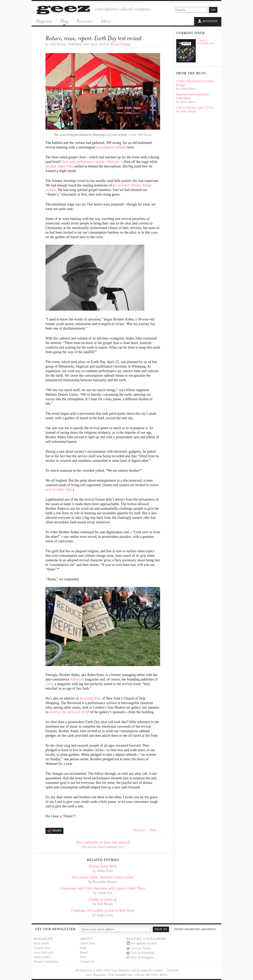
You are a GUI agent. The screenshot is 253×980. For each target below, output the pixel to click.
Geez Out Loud (43, 952)
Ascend (172, 970)
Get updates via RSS (142, 943)
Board (84, 952)
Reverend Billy (90, 698)
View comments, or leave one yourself (103, 842)
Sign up (161, 929)
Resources (84, 21)
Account (208, 21)
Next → (155, 830)
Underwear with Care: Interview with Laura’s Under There (103, 888)
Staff (83, 948)
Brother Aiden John (59, 166)
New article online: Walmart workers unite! (103, 877)
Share (54, 831)
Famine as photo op (103, 899)
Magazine (44, 21)
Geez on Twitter (139, 948)
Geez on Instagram (140, 957)
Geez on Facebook (140, 953)
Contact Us (87, 961)
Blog (64, 21)
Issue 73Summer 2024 (206, 42)
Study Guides (42, 957)
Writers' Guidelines (46, 961)
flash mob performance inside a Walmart (90, 162)
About (106, 21)
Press (83, 957)
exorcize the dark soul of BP (69, 712)
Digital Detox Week (103, 866)
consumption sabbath (111, 147)
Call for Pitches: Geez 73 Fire (195, 108)
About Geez (88, 943)
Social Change (120, 44)
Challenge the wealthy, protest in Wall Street (103, 911)
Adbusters (77, 679)
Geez (49, 684)
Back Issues (41, 943)
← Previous (138, 830)
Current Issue (42, 948)
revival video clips (59, 490)
